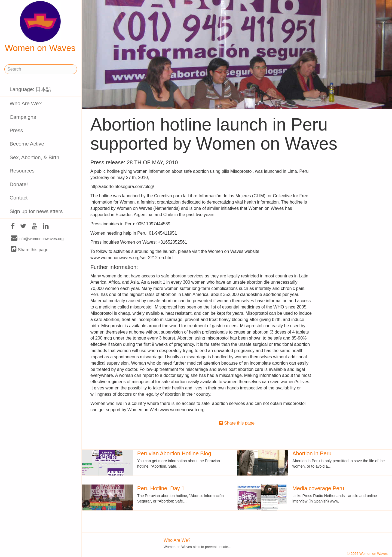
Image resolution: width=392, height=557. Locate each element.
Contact (19, 198)
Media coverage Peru (318, 488)
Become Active (27, 144)
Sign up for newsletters (36, 211)
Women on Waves (40, 27)
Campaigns (23, 117)
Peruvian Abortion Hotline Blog (174, 453)
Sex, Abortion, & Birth (34, 157)
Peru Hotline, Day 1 (161, 488)
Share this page (30, 249)
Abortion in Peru (312, 453)
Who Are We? (26, 103)
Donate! (19, 184)
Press (16, 130)
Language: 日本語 (30, 89)
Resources (22, 171)
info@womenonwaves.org (37, 238)
